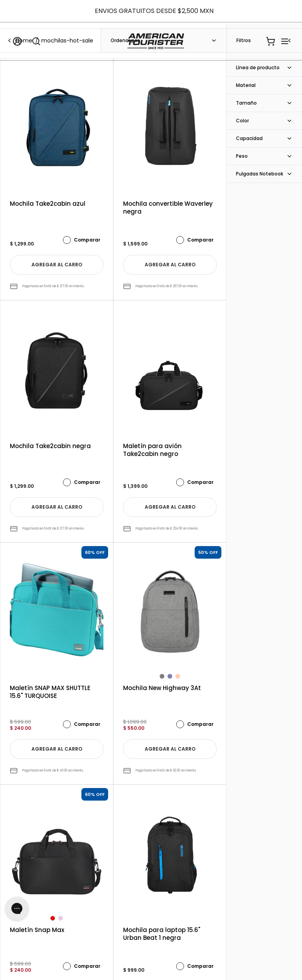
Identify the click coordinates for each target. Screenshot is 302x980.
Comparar (82, 240)
